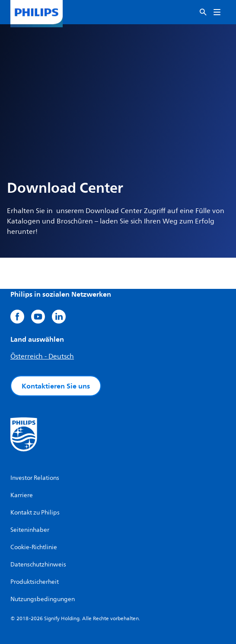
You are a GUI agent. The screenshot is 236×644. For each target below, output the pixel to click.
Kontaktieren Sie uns (56, 386)
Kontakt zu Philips (35, 513)
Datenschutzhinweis (38, 565)
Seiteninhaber (30, 530)
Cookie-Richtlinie (34, 547)
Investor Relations (35, 478)
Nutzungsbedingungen (43, 599)
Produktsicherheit (35, 582)
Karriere (22, 495)
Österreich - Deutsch (42, 356)
